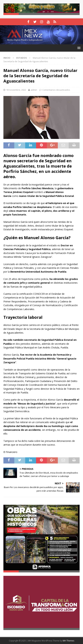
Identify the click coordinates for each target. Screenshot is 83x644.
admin (34, 90)
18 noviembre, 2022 (16, 90)
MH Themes (68, 641)
